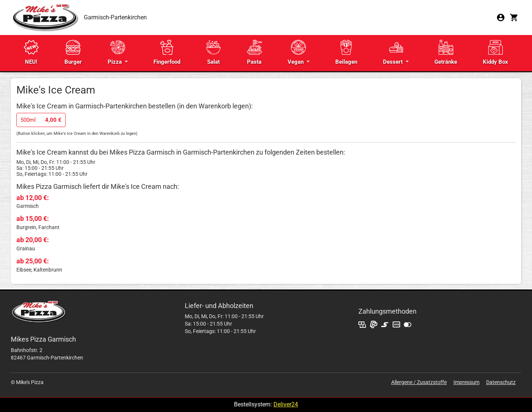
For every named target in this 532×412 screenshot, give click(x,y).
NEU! (31, 53)
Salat (213, 53)
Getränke (446, 53)
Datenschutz (501, 382)
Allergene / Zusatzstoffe (419, 382)
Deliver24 (286, 404)
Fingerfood (167, 53)
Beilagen (346, 53)
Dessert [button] (394, 53)
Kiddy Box (495, 53)
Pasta (254, 53)
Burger (73, 53)
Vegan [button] (297, 53)
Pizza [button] (116, 53)
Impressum (466, 382)
